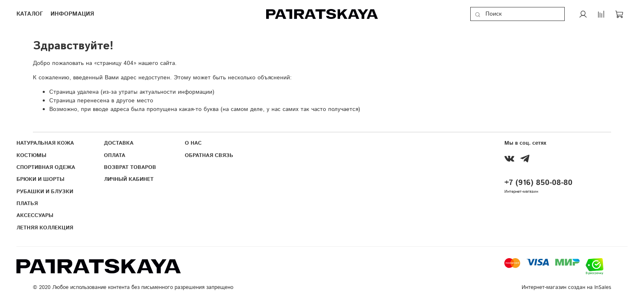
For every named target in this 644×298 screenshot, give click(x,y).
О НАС (193, 143)
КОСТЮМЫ (31, 155)
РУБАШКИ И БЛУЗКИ (45, 192)
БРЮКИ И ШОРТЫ (40, 179)
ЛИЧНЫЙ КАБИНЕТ (129, 179)
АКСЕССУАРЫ (35, 215)
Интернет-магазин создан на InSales (566, 287)
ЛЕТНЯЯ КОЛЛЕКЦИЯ (45, 228)
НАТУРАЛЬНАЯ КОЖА (45, 143)
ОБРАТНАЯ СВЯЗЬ (209, 155)
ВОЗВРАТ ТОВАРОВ (130, 167)
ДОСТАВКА (119, 143)
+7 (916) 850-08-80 (538, 183)
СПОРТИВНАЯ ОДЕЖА (46, 167)
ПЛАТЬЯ (27, 203)
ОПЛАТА (115, 155)
